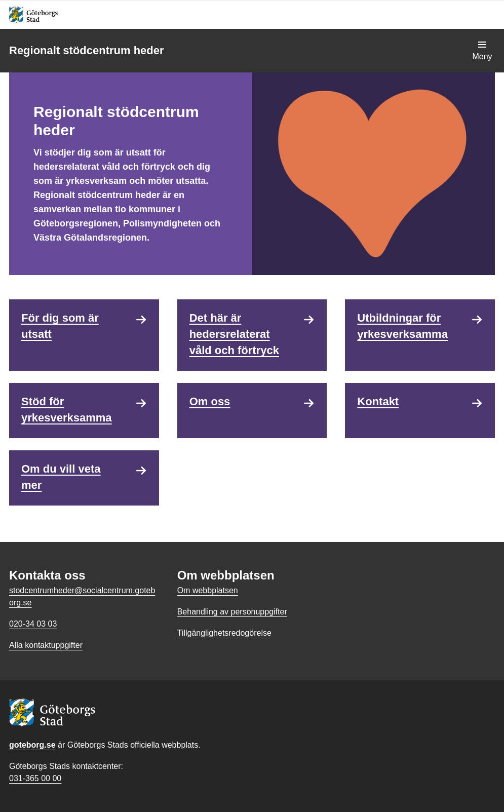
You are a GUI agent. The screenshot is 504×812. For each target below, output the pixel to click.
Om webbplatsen (208, 590)
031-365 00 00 (35, 778)
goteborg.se (32, 745)
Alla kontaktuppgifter (46, 645)
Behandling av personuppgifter (232, 612)
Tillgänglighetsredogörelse (224, 633)
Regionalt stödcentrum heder (87, 50)
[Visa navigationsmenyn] (482, 51)
